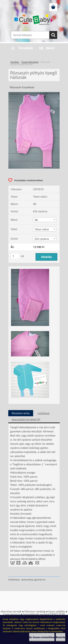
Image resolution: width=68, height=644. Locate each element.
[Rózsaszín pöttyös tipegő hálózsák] (34, 93)
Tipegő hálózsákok (30, 62)
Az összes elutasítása (42, 637)
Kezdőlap (15, 62)
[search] (53, 35)
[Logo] (34, 20)
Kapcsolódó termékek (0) (26, 419)
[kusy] (15, 256)
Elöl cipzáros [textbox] (42, 239)
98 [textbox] (36, 220)
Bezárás (61, 637)
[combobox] (44, 220)
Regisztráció (30, 6)
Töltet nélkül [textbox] (42, 229)
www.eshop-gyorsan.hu (33, 579)
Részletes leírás (21, 413)
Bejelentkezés (16, 6)
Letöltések (43, 413)
